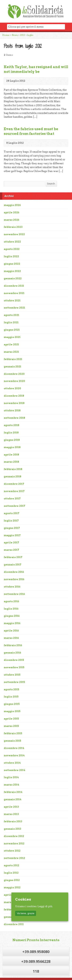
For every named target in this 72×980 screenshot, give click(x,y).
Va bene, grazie (26, 913)
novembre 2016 (14, 579)
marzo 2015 (11, 726)
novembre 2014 (14, 755)
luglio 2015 (11, 697)
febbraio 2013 (13, 821)
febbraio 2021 (13, 359)
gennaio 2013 (13, 829)
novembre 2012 (14, 844)
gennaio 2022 (13, 278)
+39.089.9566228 (36, 961)
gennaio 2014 (13, 799)
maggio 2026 (12, 205)
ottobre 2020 (12, 388)
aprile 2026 (11, 212)
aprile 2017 (11, 543)
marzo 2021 (11, 352)
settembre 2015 (14, 682)
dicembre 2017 (14, 484)
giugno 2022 (12, 264)
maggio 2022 (12, 271)
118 (36, 971)
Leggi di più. (45, 906)
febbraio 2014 (13, 792)
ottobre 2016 (12, 587)
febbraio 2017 (13, 557)
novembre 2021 (14, 293)
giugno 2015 (12, 704)
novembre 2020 (14, 381)
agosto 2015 (11, 689)
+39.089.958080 (36, 952)
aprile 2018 (11, 455)
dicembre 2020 (14, 374)
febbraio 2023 (13, 227)
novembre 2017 (14, 491)
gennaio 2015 (13, 741)
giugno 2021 (12, 330)
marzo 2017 (11, 550)
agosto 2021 (11, 315)
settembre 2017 (14, 506)
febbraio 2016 (13, 645)
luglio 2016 (11, 609)
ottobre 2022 (12, 242)
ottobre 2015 (12, 675)
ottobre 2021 (12, 301)
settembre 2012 (14, 858)
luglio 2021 (11, 322)
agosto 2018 (11, 425)
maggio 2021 (12, 337)
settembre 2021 (14, 308)
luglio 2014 (11, 777)
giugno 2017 (12, 528)
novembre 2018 (14, 403)
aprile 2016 (11, 631)
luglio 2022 (11, 256)
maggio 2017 (12, 535)
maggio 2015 (12, 711)
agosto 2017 (12, 513)
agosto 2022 (12, 249)
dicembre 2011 (14, 924)
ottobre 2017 (12, 499)
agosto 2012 (11, 865)
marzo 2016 (11, 638)
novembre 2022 (14, 234)
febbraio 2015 (13, 733)
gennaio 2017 (13, 565)
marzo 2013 (11, 814)
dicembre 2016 (14, 572)
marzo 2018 (11, 462)
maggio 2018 (12, 447)
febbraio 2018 (13, 469)
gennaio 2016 (12, 653)
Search (51, 184)
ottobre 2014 (12, 763)
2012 (22, 35)
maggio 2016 (12, 623)
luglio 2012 (11, 873)
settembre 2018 (14, 418)
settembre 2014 (14, 770)
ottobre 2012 (12, 851)
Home (6, 35)
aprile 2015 (11, 719)
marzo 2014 (11, 785)
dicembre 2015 (14, 660)
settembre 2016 (14, 594)
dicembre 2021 (14, 286)
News (15, 35)
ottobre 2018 (12, 411)
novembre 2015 (14, 667)
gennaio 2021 (13, 367)
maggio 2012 (12, 887)
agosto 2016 (11, 601)
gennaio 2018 (13, 477)
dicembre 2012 (14, 836)
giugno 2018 (12, 440)
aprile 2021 (11, 344)
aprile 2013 (11, 807)
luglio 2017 (11, 521)
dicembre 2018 (14, 396)
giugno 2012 (12, 880)
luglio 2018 (11, 433)
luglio (30, 35)
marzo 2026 (11, 220)
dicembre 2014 (14, 748)
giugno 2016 (12, 616)
